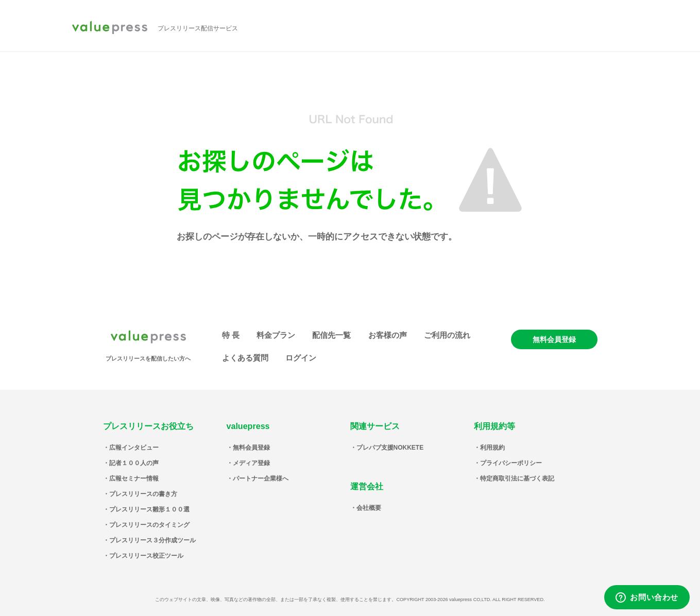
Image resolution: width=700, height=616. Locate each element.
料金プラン (276, 335)
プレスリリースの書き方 (143, 494)
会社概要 (369, 508)
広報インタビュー (134, 448)
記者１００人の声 (134, 463)
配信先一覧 (331, 335)
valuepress (110, 28)
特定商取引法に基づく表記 (517, 478)
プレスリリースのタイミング (149, 525)
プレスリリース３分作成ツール (152, 540)
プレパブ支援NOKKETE (390, 448)
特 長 (231, 335)
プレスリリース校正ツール (146, 556)
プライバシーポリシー (511, 463)
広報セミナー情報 (134, 478)
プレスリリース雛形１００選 (149, 509)
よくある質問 (245, 358)
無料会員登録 (554, 339)
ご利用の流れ (447, 335)
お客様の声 (388, 335)
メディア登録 (251, 463)
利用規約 (492, 448)
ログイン (301, 358)
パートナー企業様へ (261, 478)
